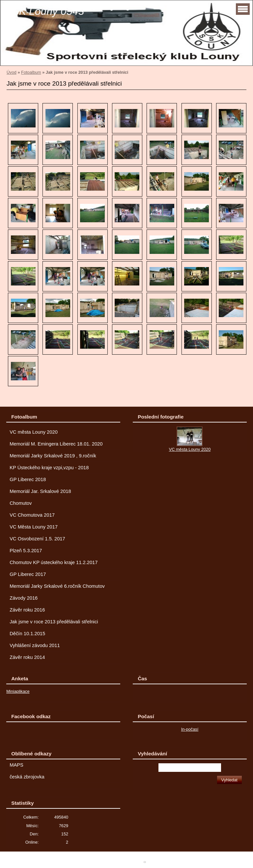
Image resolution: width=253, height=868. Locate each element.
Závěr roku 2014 (27, 657)
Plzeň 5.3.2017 (26, 551)
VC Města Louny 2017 (34, 527)
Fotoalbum (31, 72)
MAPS (16, 765)
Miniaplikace (18, 691)
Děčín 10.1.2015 (27, 634)
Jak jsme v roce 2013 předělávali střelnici (54, 622)
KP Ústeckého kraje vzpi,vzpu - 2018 (49, 468)
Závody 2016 (24, 598)
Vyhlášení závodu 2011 (35, 645)
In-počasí (190, 729)
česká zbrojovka (27, 777)
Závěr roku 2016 (27, 610)
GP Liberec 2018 (28, 479)
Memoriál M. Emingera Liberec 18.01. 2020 (56, 444)
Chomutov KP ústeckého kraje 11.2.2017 (54, 562)
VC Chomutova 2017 (32, 515)
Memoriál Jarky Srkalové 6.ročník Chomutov (57, 586)
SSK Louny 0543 (44, 11)
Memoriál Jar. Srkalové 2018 (40, 491)
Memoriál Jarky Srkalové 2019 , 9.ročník (53, 456)
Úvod (12, 72)
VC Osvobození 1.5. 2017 (37, 539)
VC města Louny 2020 (34, 432)
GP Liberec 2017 (28, 574)
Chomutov (21, 503)
